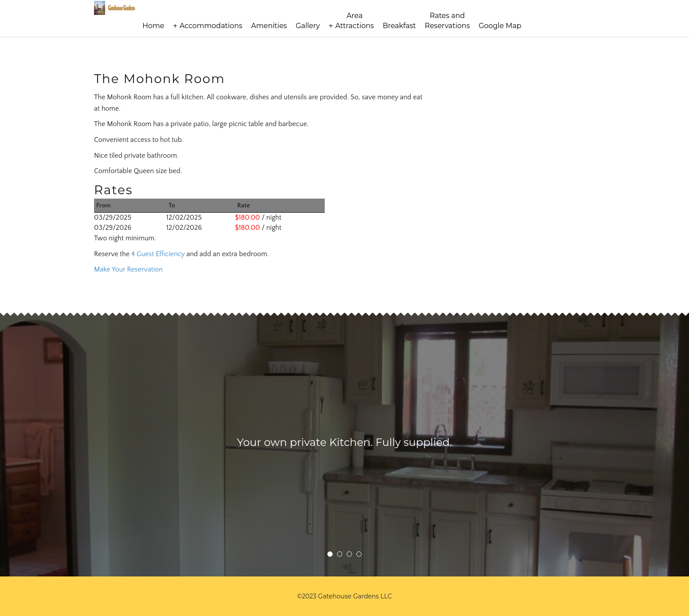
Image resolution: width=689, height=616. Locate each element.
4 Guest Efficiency (158, 254)
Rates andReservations (448, 21)
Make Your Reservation (128, 269)
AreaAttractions (355, 21)
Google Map (500, 26)
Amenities (269, 26)
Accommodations (211, 26)
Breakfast (399, 26)
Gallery (308, 26)
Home (153, 26)
